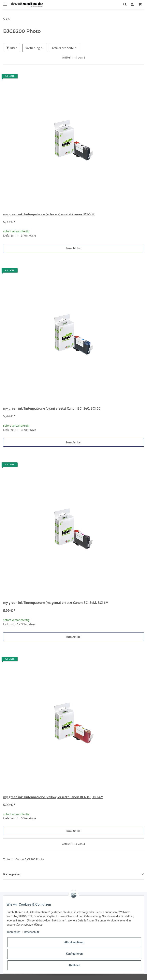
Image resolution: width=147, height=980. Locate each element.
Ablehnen (74, 965)
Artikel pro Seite (63, 48)
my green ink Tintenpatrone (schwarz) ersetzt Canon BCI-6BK (49, 214)
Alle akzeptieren (74, 942)
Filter (12, 48)
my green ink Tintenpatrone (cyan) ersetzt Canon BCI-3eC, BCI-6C (52, 408)
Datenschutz (32, 932)
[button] (125, 4)
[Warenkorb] (140, 4)
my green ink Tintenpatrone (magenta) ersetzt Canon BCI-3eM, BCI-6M (56, 603)
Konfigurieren (74, 954)
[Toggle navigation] (5, 2)
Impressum (13, 932)
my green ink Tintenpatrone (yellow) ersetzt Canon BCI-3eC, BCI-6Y (53, 797)
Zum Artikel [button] (73, 248)
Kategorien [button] (12, 874)
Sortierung (33, 48)
